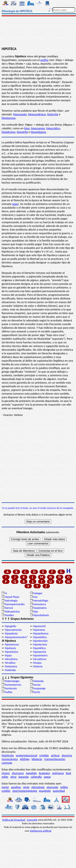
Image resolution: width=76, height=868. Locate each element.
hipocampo (38, 128)
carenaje (7, 763)
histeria (38, 666)
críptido (44, 755)
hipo (27, 128)
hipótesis (10, 648)
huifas (9, 692)
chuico (6, 773)
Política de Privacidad (14, 820)
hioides (9, 615)
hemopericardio (15, 604)
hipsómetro (40, 655)
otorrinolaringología (25, 791)
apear (47, 777)
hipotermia (40, 644)
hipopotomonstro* (17, 637)
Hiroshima (11, 659)
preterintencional (26, 755)
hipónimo (39, 630)
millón (64, 787)
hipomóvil (39, 626)
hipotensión (40, 641)
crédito (6, 791)
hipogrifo (22, 132)
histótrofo (8, 755)
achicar (55, 755)
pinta (26, 787)
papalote (31, 773)
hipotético (40, 648)
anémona (58, 773)
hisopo (37, 663)
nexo (15, 204)
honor (37, 685)
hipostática (40, 637)
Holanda (38, 681)
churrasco (18, 773)
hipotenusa (9, 118)
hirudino (10, 663)
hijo (36, 611)
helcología (11, 600)
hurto (37, 692)
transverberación (55, 759)
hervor (9, 608)
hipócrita (53, 114)
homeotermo (13, 685)
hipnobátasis (41, 615)
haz (35, 597)
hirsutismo (40, 659)
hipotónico (11, 652)
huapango (39, 688)
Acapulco (44, 773)
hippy (8, 655)
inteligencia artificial (41, 831)
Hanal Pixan (12, 597)
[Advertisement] (38, 32)
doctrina (67, 755)
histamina (11, 666)
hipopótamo (38, 132)
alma (13, 777)
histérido (10, 670)
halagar (38, 593)
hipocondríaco (37, 114)
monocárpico (10, 759)
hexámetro (40, 608)
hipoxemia (40, 652)
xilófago (25, 759)
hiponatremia (13, 630)
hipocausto (20, 114)
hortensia (11, 688)
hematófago (41, 600)
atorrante (52, 787)
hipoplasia (11, 633)
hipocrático (53, 128)
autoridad (59, 791)
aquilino (16, 787)
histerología (12, 681)
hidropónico (12, 611)
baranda (24, 777)
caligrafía (36, 777)
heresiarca (40, 604)
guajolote (45, 791)
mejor (5, 787)
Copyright (32, 820)
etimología (38, 787)
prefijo (44, 60)
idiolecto (37, 759)
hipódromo (9, 132)
